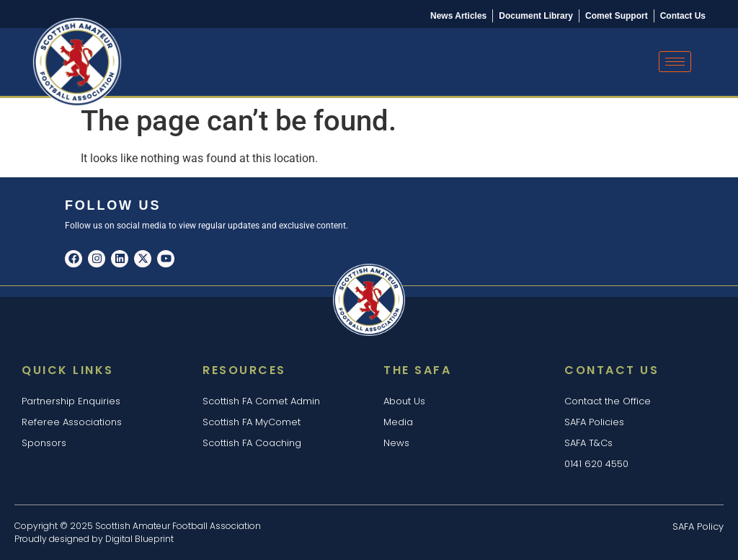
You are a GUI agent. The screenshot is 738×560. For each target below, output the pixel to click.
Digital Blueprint (139, 539)
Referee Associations (72, 422)
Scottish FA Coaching (252, 443)
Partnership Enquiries (71, 401)
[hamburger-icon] (675, 62)
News (396, 443)
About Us (404, 401)
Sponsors (44, 443)
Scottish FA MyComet (252, 422)
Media (398, 422)
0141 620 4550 (596, 464)
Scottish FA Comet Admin (261, 401)
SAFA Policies (594, 422)
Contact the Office (608, 401)
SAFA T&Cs (588, 443)
